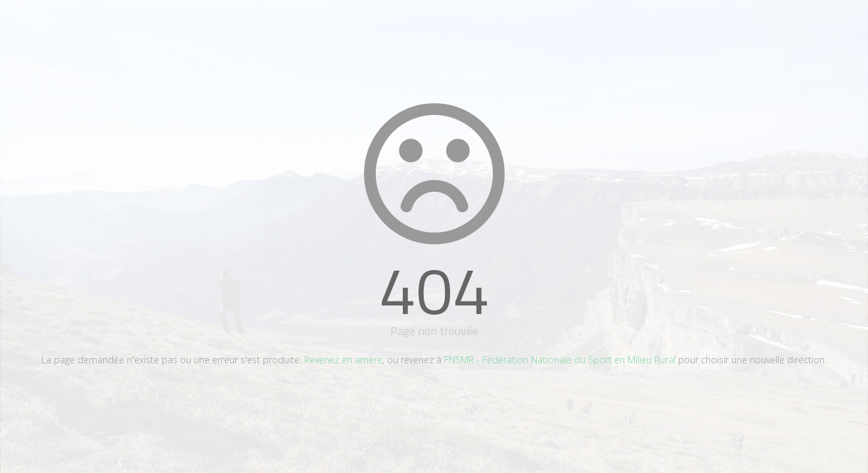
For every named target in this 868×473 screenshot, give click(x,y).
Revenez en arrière (343, 360)
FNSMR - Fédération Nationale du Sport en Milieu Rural (560, 360)
